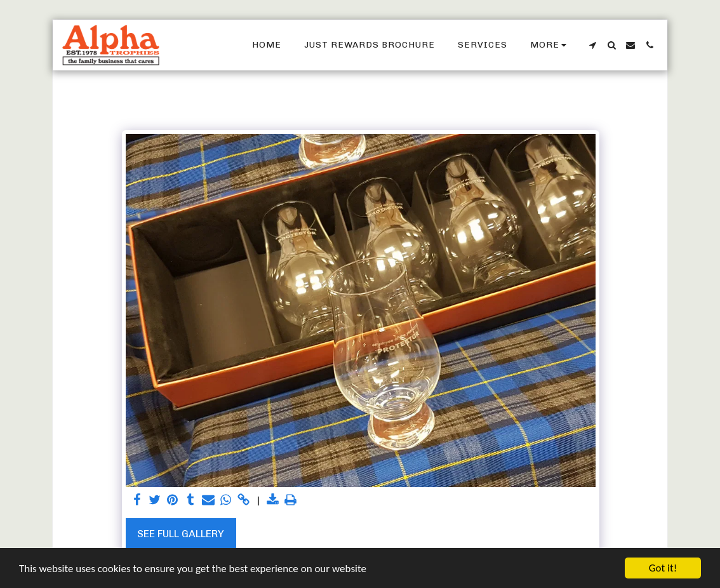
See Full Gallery (181, 534)
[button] (592, 45)
